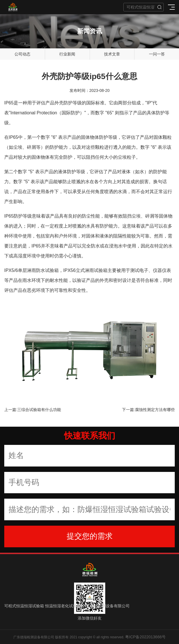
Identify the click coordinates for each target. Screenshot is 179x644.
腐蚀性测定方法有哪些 (155, 410)
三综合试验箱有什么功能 (39, 410)
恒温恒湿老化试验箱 (63, 606)
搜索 (159, 7)
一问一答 (157, 54)
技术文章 (112, 54)
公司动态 (22, 54)
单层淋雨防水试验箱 (38, 270)
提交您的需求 (90, 536)
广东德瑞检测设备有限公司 (106, 606)
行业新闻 (67, 54)
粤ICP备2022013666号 (145, 637)
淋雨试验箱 (96, 270)
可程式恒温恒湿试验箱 (24, 606)
